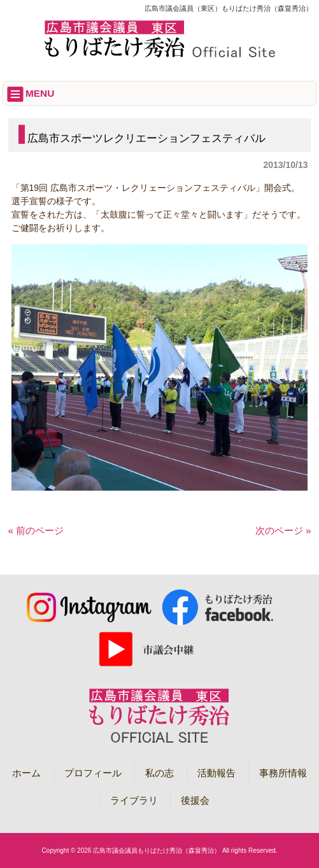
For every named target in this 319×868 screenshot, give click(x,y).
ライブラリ (134, 800)
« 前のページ (36, 530)
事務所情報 (283, 773)
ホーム (26, 773)
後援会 (195, 800)
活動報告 (216, 773)
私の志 (159, 773)
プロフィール (93, 773)
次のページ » (283, 530)
